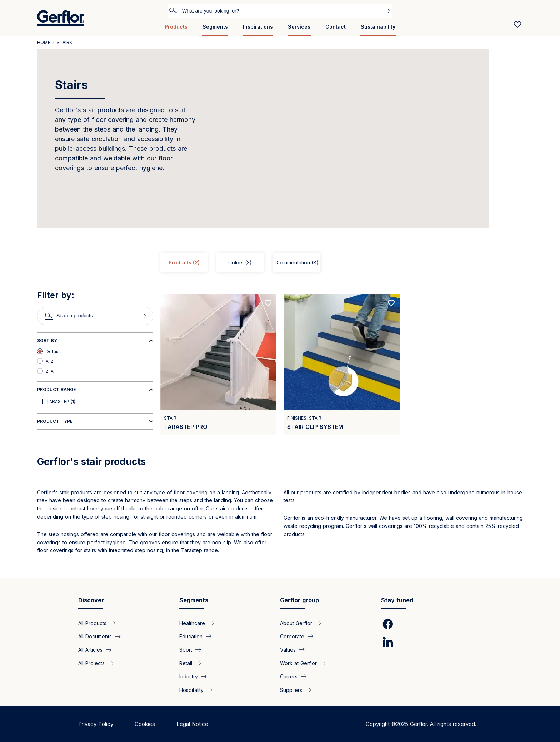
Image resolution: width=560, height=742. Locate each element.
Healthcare (192, 623)
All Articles (90, 650)
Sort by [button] (47, 340)
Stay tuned (397, 600)
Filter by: (56, 295)
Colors (240, 263)
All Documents (95, 636)
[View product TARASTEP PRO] (218, 364)
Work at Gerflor (298, 663)
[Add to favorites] (268, 303)
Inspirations (258, 27)
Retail (186, 663)
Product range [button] (56, 389)
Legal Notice (192, 724)
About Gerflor (296, 623)
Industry (189, 676)
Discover (91, 600)
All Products (92, 623)
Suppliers (291, 690)
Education (191, 636)
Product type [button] (55, 421)
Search (173, 10)
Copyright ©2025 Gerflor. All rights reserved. (421, 724)
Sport (186, 650)
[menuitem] (176, 29)
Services (299, 27)
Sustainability (378, 27)
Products (176, 27)
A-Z (50, 361)
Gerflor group (299, 600)
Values (288, 650)
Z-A (50, 371)
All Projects (91, 663)
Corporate (292, 636)
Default (53, 352)
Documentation (297, 263)
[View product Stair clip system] (342, 364)
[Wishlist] (517, 24)
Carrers (289, 676)
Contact (336, 27)
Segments (215, 27)
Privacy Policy (96, 724)
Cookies (145, 724)
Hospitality (191, 690)
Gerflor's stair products (91, 462)
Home (44, 42)
